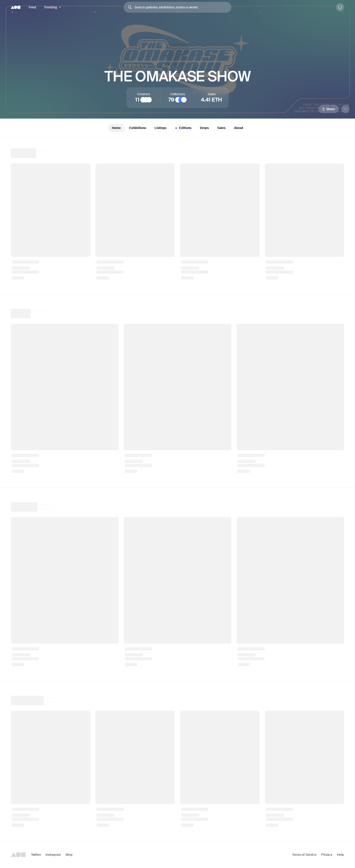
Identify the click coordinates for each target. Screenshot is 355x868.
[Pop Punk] (178, 100)
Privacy (327, 855)
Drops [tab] (204, 128)
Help (341, 855)
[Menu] (345, 109)
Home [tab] (116, 128)
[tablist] (177, 128)
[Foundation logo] (16, 7)
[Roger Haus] (146, 100)
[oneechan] (184, 100)
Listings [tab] (161, 128)
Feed (32, 7)
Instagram (53, 855)
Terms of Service (304, 855)
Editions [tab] (183, 128)
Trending (50, 7)
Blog (69, 855)
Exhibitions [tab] (138, 128)
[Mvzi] (149, 100)
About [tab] (239, 128)
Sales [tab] (221, 128)
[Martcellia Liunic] (143, 100)
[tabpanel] (177, 489)
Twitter (36, 855)
